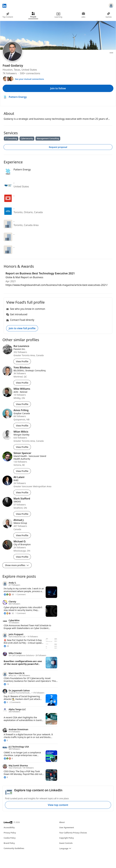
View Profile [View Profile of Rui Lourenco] (22, 361)
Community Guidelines (14, 848)
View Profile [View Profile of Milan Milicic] (22, 447)
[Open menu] (111, 53)
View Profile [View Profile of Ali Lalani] (22, 492)
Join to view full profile (22, 328)
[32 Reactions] (9, 613)
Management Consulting (48, 138)
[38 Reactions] (9, 595)
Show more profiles (17, 565)
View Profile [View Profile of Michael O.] (22, 557)
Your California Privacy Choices (73, 833)
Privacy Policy (10, 833)
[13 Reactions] (6, 684)
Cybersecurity (27, 138)
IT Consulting (11, 138)
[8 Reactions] (8, 759)
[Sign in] (111, 6)
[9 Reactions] (6, 702)
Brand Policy (9, 843)
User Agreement (67, 828)
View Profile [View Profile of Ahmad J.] (22, 535)
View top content (58, 805)
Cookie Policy (10, 838)
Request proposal (58, 147)
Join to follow (58, 88)
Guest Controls (66, 843)
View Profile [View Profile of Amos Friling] (22, 426)
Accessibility (9, 828)
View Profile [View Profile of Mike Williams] (22, 404)
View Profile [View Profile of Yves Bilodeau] (22, 383)
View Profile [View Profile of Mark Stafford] (22, 514)
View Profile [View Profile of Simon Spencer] (22, 471)
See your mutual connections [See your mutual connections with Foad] (29, 79)
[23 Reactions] (6, 646)
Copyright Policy (67, 838)
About (62, 822)
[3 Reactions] (6, 740)
